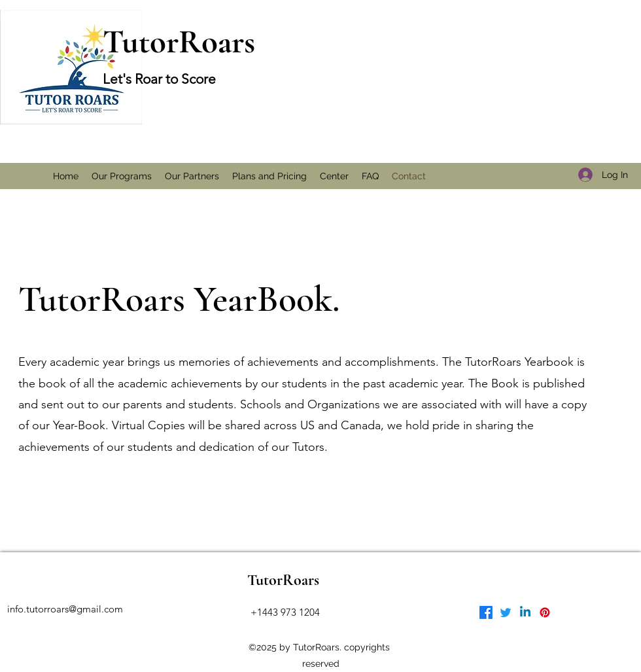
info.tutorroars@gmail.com (65, 609)
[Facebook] (486, 612)
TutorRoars (179, 42)
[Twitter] (506, 612)
